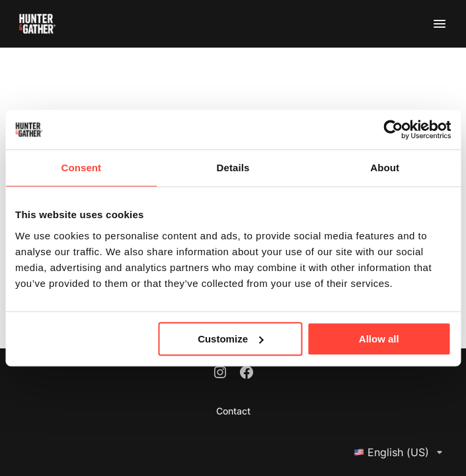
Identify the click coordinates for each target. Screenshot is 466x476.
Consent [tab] (81, 168)
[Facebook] (247, 374)
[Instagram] (220, 374)
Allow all (379, 339)
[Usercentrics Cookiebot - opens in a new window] (393, 130)
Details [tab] (233, 168)
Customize (231, 339)
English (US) (401, 452)
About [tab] (385, 168)
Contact (233, 411)
